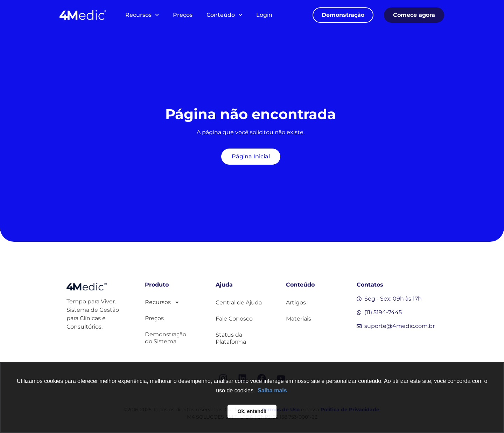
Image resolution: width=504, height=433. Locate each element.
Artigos (296, 303)
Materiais (299, 319)
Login (264, 15)
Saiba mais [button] (272, 390)
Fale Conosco (234, 319)
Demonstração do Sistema (166, 338)
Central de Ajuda (239, 303)
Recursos (142, 15)
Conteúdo (224, 15)
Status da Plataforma (231, 338)
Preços (183, 15)
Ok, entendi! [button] (252, 411)
